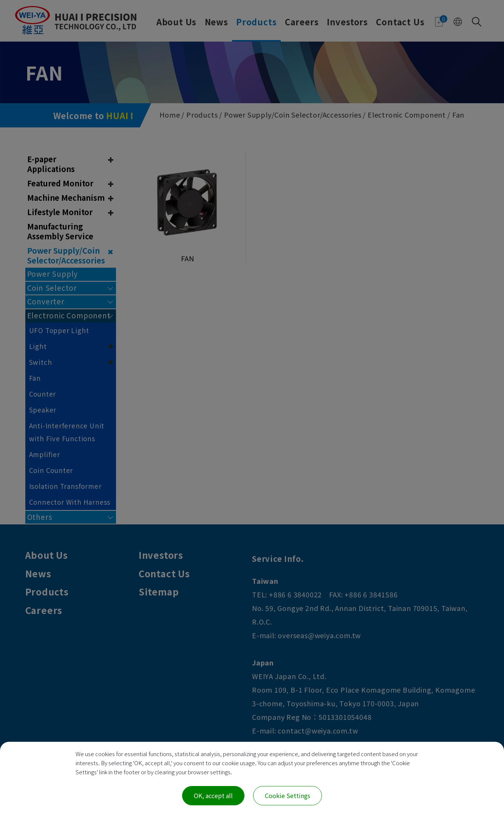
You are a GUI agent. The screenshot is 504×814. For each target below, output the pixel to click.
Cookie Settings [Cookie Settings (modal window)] (288, 795)
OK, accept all (213, 795)
